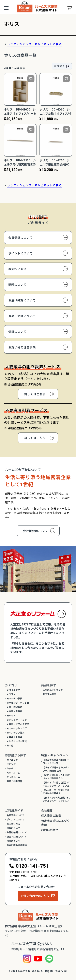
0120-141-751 (32, 866)
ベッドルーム (13, 773)
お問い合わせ (50, 830)
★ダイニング (13, 690)
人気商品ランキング (53, 690)
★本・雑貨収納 (14, 707)
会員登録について (20, 238)
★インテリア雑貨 (16, 733)
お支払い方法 (17, 269)
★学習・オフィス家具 (18, 724)
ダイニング (12, 760)
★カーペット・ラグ (17, 729)
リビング (11, 764)
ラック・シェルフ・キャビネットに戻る (34, 44)
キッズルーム (13, 777)
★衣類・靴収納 (14, 711)
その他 (10, 746)
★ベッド (11, 716)
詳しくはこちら (35, 394)
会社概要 (47, 811)
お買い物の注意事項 (22, 347)
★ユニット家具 (14, 737)
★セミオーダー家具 (17, 741)
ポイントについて (20, 253)
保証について (17, 332)
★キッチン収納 (14, 699)
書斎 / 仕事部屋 (14, 781)
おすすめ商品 (49, 694)
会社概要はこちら (35, 531)
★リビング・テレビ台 (18, 703)
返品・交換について (22, 316)
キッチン (11, 769)
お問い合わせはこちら (35, 896)
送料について (17, 285)
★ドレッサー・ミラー (18, 720)
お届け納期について (22, 300)
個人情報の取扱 (51, 816)
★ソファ (11, 694)
